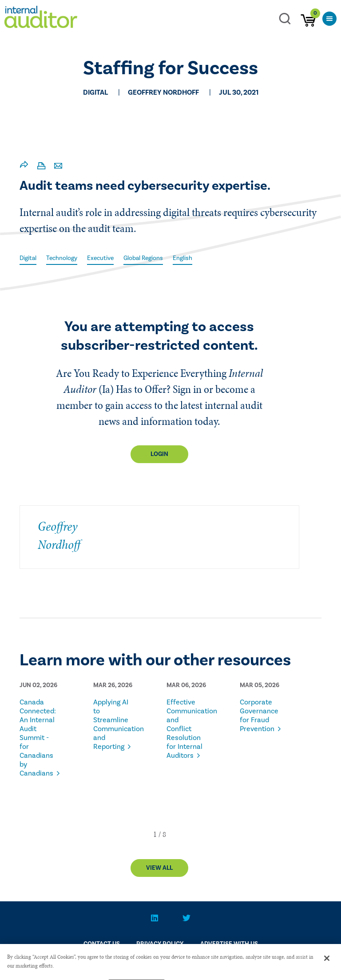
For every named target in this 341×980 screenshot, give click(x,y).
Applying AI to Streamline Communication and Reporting (112, 724)
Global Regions (143, 258)
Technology (62, 258)
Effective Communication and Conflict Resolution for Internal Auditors (185, 729)
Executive (100, 258)
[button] (155, 834)
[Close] (327, 963)
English (182, 258)
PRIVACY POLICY (160, 944)
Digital (28, 258)
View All (159, 868)
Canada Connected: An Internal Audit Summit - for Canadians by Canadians (38, 738)
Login (159, 454)
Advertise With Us (229, 944)
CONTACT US (102, 944)
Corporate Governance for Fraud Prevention (258, 716)
